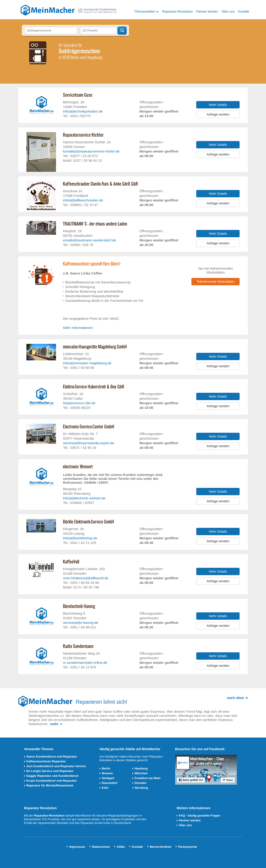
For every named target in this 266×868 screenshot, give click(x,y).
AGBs (121, 847)
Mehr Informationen (78, 328)
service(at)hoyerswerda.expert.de (88, 443)
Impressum (77, 847)
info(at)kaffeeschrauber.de (83, 200)
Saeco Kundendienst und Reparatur (52, 756)
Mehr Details (218, 105)
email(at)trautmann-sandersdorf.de (89, 240)
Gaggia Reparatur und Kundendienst (52, 776)
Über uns (228, 11)
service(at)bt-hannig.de (80, 623)
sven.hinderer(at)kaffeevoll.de (85, 578)
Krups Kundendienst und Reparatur (52, 781)
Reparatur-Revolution (177, 11)
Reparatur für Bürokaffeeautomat (50, 785)
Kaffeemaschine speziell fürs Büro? (92, 264)
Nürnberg (141, 788)
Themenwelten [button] (145, 11)
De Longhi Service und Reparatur (50, 771)
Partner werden (207, 11)
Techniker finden (122, 31)
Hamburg (141, 768)
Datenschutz (101, 847)
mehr (54, 724)
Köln (105, 788)
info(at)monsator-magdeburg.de (87, 363)
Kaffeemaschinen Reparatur (46, 761)
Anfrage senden (218, 114)
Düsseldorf (110, 783)
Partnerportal (188, 847)
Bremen (107, 773)
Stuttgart (108, 778)
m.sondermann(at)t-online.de (85, 663)
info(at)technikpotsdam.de (83, 111)
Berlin (106, 768)
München (141, 773)
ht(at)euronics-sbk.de (79, 403)
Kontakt (243, 11)
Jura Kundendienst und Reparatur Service (56, 766)
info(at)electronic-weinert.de (84, 498)
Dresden (141, 783)
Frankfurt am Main (148, 778)
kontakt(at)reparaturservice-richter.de (91, 151)
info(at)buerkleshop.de (80, 538)
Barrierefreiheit (161, 847)
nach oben (235, 698)
